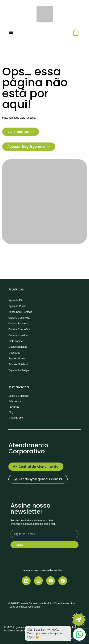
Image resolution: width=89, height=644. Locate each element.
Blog (11, 412)
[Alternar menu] (11, 32)
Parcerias (14, 407)
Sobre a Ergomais (18, 396)
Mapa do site (16, 418)
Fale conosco (16, 401)
